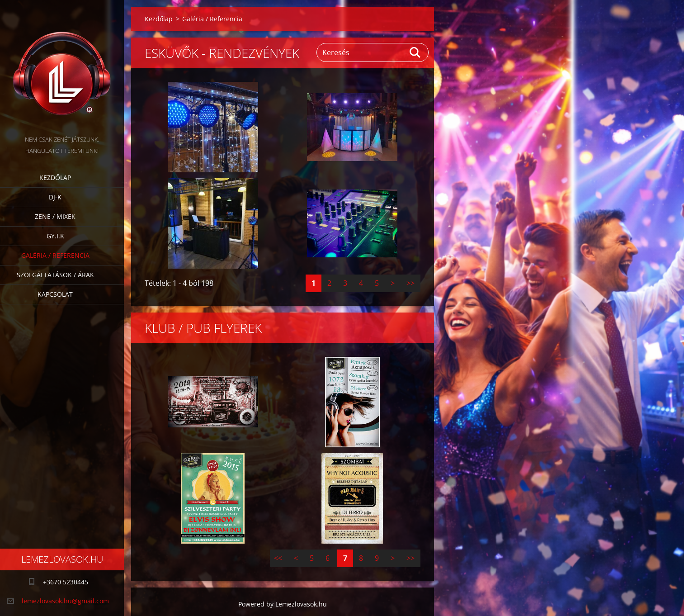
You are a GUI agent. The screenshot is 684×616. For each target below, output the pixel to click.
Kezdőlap (55, 178)
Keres (415, 52)
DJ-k (55, 197)
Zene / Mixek (55, 216)
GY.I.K (55, 236)
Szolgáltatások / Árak (55, 275)
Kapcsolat (55, 294)
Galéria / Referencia (55, 255)
